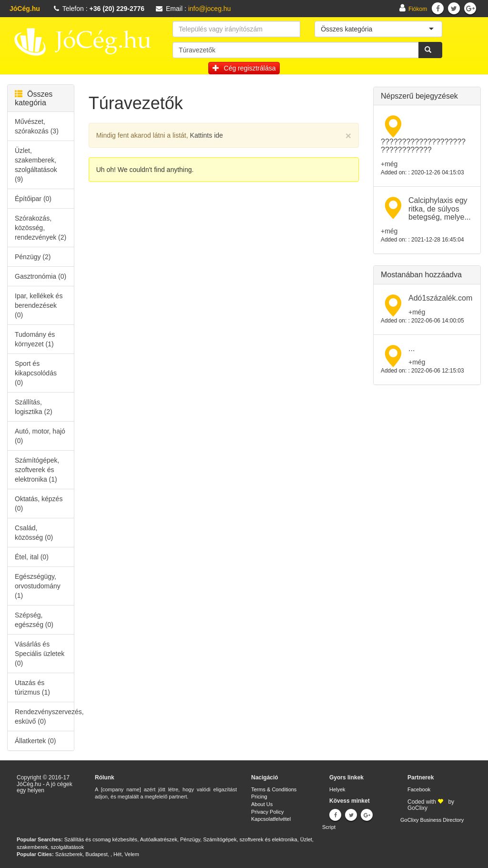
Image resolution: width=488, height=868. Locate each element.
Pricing (259, 797)
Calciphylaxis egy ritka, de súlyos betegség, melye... (440, 209)
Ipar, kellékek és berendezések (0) (39, 305)
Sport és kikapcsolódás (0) (36, 373)
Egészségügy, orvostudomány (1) (38, 586)
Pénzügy (190, 839)
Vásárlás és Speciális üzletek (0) (40, 654)
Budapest (96, 854)
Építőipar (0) (33, 199)
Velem (132, 854)
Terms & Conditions (274, 789)
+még (389, 164)
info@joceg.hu (210, 9)
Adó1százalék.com (440, 298)
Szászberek (69, 854)
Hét (117, 854)
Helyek (337, 789)
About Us (262, 804)
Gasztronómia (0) (41, 276)
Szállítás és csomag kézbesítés (101, 839)
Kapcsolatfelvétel (271, 819)
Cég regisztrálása (244, 68)
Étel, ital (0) (32, 557)
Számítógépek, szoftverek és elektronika (250, 839)
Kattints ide (207, 135)
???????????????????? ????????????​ (423, 146)
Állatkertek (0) (35, 741)
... (412, 348)
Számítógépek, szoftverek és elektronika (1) (37, 470)
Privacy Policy (267, 812)
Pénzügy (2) (33, 257)
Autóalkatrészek (159, 839)
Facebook (419, 789)
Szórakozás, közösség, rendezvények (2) (41, 228)
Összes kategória (34, 98)
